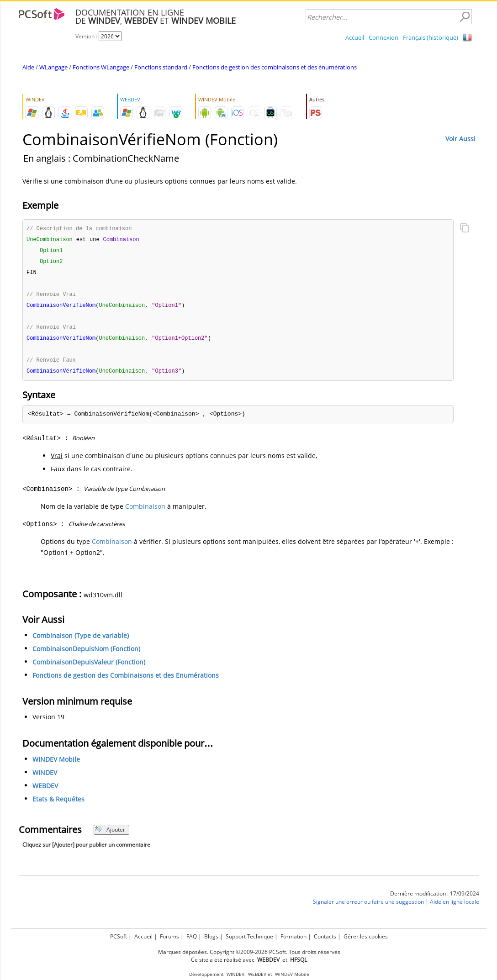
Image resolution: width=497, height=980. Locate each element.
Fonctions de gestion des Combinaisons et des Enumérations (126, 680)
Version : (87, 36)
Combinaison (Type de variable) (81, 640)
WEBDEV (45, 791)
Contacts (325, 936)
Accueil (355, 37)
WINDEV (45, 777)
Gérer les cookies (366, 936)
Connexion (383, 37)
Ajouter (110, 835)
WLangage (53, 67)
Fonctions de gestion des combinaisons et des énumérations (275, 67)
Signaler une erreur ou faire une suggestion (368, 907)
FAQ (192, 936)
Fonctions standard (161, 67)
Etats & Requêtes (58, 804)
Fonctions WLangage (101, 67)
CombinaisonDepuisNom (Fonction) (86, 654)
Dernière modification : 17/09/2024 (435, 898)
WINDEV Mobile (56, 764)
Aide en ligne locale (455, 907)
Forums (169, 936)
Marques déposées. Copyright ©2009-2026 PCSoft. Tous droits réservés (249, 952)
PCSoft (119, 936)
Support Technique (249, 936)
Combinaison (145, 511)
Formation (293, 936)
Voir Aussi (460, 139)
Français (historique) (431, 37)
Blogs (211, 936)
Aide (28, 67)
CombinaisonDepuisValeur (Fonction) (89, 667)
